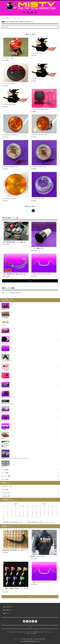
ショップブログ (27, 633)
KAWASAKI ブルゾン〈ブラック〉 (38, 556)
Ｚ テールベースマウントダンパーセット (39, 109)
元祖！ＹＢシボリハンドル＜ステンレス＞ (41, 274)
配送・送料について (22, 632)
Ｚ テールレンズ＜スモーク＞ (9, 84)
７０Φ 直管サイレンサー (37, 248)
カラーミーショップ (18, 639)
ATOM (35, 633)
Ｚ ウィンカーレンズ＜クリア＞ (38, 199)
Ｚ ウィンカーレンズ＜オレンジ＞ (10, 199)
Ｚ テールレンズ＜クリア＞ (37, 79)
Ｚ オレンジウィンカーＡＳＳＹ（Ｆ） (11, 135)
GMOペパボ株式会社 (34, 639)
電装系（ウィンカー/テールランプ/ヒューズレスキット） (16, 18)
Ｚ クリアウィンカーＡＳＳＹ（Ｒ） (39, 167)
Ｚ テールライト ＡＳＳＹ (8, 58)
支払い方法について (14, 632)
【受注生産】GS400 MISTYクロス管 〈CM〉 (14, 274)
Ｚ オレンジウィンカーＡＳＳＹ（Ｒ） (39, 135)
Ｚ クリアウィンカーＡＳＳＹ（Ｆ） (10, 167)
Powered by (30, 641)
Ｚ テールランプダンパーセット (9, 104)
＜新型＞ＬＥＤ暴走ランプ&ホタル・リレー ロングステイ (15, 589)
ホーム (3, 18)
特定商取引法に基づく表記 (38, 632)
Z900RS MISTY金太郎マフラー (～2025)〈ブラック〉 (16, 550)
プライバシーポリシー (49, 632)
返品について (30, 632)
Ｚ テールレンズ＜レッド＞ (37, 53)
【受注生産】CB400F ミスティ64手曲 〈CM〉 (15, 242)
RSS (32, 633)
